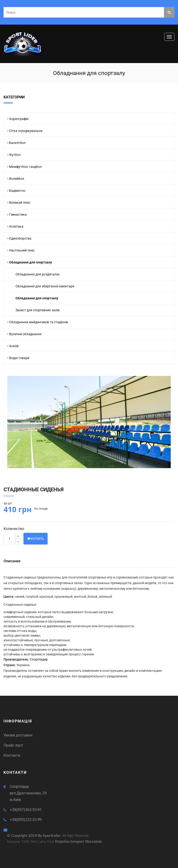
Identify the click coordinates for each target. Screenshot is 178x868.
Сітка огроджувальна (26, 131)
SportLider (52, 835)
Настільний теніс (22, 250)
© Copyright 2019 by (25, 835)
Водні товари (19, 358)
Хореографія (19, 119)
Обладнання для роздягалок (38, 274)
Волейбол (17, 179)
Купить (36, 539)
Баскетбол (17, 143)
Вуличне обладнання (25, 334)
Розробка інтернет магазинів (78, 841)
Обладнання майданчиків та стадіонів (39, 322)
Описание (12, 561)
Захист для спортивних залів (38, 310)
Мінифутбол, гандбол (25, 167)
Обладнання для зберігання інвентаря (45, 286)
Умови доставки (18, 735)
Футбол (15, 155)
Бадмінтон (17, 191)
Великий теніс (20, 203)
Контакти (12, 755)
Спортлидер (39, 659)
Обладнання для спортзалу (30, 262)
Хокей (14, 346)
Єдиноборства (20, 238)
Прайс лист (13, 745)
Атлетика (16, 226)
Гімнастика (18, 214)
